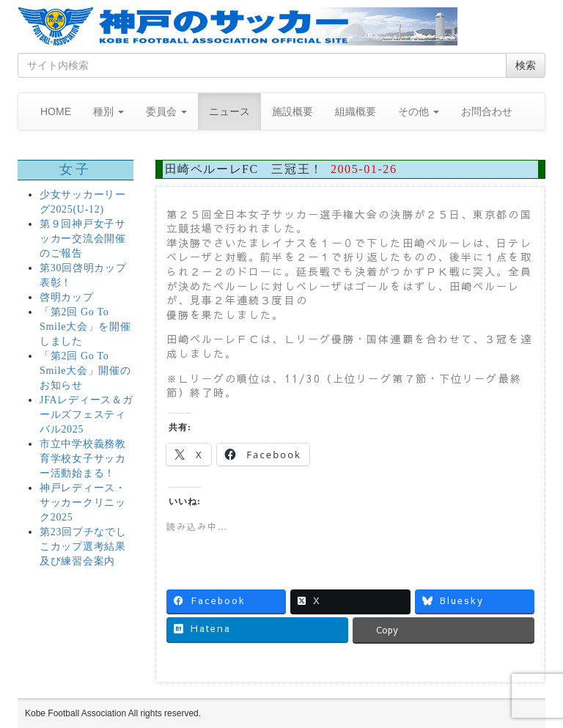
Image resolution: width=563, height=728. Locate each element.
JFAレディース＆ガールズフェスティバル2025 (86, 415)
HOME (56, 111)
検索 (526, 65)
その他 (419, 111)
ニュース (229, 111)
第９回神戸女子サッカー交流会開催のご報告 (83, 239)
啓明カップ (67, 297)
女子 (75, 169)
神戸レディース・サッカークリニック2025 (83, 503)
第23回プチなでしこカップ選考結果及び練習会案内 (83, 547)
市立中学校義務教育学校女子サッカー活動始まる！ (83, 459)
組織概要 (356, 111)
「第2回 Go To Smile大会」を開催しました (85, 327)
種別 (108, 111)
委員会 (166, 111)
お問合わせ (487, 111)
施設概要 (292, 111)
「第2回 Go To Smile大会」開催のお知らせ (85, 371)
